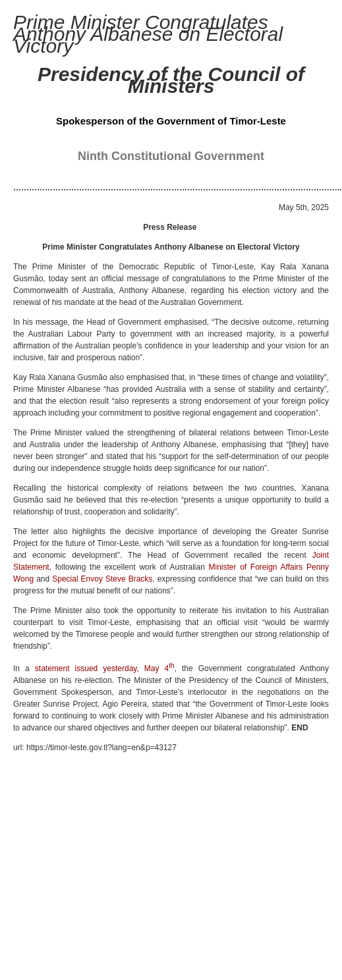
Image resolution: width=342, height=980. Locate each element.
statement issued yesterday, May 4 (105, 668)
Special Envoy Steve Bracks (102, 579)
